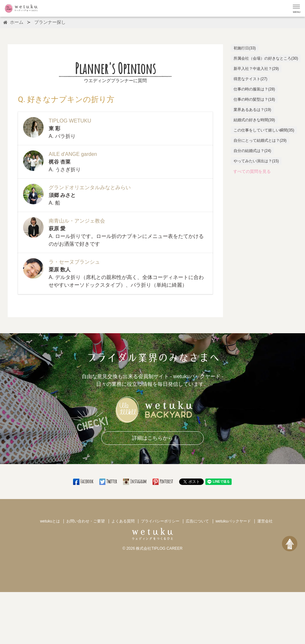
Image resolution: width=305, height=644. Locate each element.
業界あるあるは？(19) (252, 110)
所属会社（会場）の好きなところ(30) (266, 58)
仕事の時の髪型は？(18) (254, 99)
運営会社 (265, 521)
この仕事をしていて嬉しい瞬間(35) (264, 130)
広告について (197, 521)
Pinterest (163, 481)
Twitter (109, 481)
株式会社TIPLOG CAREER (159, 548)
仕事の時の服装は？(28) (254, 89)
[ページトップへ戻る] (290, 544)
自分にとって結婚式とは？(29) (260, 140)
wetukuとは (50, 521)
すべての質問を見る (252, 171)
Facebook (83, 481)
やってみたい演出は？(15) (256, 161)
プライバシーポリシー (160, 521)
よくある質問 (123, 521)
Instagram (135, 481)
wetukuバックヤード (233, 521)
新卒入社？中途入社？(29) (256, 69)
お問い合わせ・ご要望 (86, 521)
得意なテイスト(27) (250, 79)
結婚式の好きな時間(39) (254, 120)
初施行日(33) (245, 48)
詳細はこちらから (152, 438)
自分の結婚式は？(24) (252, 151)
